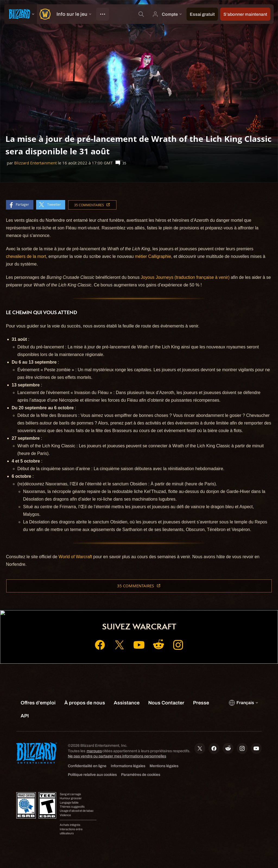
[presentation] (21, 14)
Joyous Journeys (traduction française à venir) (185, 277)
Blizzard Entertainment (35, 163)
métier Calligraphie (153, 256)
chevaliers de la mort (26, 256)
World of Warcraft (75, 557)
